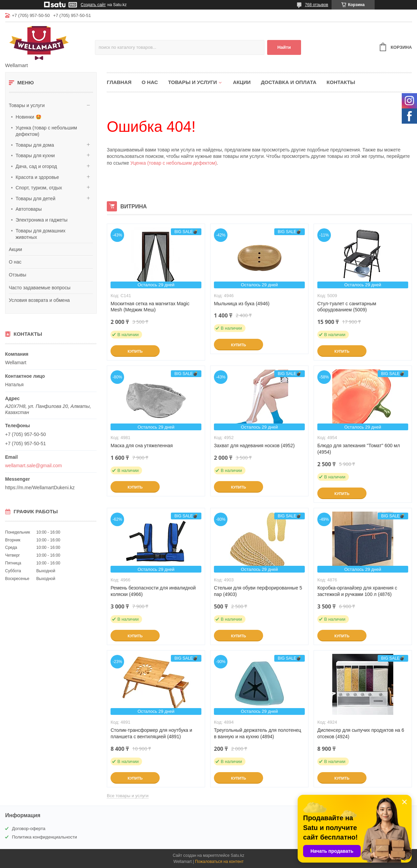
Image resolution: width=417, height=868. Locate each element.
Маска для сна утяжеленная (142, 446)
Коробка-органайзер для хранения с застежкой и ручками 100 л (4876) (357, 591)
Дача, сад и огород (36, 166)
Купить (135, 351)
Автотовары (29, 209)
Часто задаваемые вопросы (40, 288)
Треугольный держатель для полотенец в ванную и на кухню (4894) (257, 733)
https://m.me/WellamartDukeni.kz (40, 488)
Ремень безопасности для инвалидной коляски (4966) (153, 591)
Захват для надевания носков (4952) (254, 446)
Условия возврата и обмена (39, 300)
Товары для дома (35, 145)
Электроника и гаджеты (42, 220)
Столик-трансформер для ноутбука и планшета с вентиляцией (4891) (151, 733)
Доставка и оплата (289, 82)
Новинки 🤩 (28, 117)
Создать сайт (93, 5)
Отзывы (17, 275)
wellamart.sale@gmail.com (33, 466)
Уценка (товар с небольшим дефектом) (46, 131)
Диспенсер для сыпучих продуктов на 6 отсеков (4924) (361, 733)
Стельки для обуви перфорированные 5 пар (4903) (258, 591)
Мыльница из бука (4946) (242, 304)
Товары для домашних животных (41, 234)
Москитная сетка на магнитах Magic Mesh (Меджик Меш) (150, 307)
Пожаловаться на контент (219, 862)
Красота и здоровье (37, 177)
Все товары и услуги (128, 796)
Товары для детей (35, 199)
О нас (15, 262)
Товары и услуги (27, 105)
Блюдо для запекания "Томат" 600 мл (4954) (359, 449)
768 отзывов (316, 5)
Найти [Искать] (284, 47)
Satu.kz (237, 855)
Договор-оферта (29, 829)
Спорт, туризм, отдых (39, 188)
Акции (15, 249)
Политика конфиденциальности (44, 837)
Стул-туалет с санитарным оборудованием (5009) (347, 307)
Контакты (341, 82)
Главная (119, 82)
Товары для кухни (35, 156)
